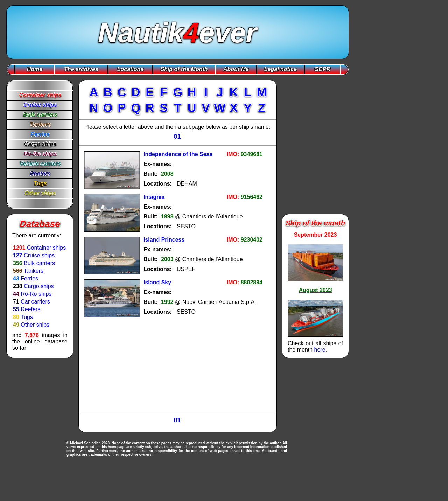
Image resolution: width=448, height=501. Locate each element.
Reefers (30, 309)
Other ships (35, 325)
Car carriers (35, 302)
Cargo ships (39, 286)
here (320, 350)
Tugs (27, 317)
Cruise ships (39, 255)
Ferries (29, 279)
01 (177, 137)
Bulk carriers (39, 263)
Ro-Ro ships (36, 294)
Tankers (34, 271)
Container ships (46, 248)
